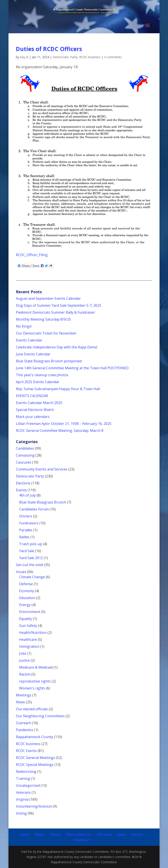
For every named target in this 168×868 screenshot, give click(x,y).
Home (25, 834)
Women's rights (32, 688)
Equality (26, 619)
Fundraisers (29, 523)
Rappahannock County (34, 737)
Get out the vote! (29, 565)
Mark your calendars (33, 417)
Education (27, 598)
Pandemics (25, 730)
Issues (21, 572)
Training (23, 779)
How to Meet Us (79, 834)
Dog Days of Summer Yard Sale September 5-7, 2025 (59, 305)
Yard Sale (27, 551)
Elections (23, 483)
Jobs (23, 653)
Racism (25, 674)
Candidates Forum (34, 509)
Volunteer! (81, 840)
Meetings (24, 695)
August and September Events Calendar (48, 298)
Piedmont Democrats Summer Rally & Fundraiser (55, 312)
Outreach (24, 723)
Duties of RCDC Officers (49, 49)
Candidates (25, 448)
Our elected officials (32, 709)
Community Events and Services (42, 469)
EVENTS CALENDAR (32, 396)
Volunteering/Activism (34, 806)
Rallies (24, 537)
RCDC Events (26, 751)
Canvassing (25, 455)
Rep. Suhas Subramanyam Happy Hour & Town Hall (58, 389)
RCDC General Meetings (35, 758)
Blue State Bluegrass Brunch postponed (49, 361)
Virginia (22, 799)
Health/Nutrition (33, 633)
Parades (26, 530)
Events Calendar (29, 340)
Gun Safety (28, 626)
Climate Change (32, 577)
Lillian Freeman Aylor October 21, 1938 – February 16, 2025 (64, 424)
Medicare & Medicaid (36, 667)
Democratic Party (65, 57)
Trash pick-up (31, 544)
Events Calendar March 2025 (39, 403)
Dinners (26, 516)
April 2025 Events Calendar (38, 382)
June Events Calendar (33, 354)
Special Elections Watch (35, 410)
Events (21, 490)
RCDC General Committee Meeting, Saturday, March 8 (60, 431)
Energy (25, 605)
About (40, 834)
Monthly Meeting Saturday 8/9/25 (43, 319)
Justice (24, 660)
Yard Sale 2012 (31, 558)
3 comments (113, 57)
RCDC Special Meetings (35, 765)
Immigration (29, 646)
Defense (26, 584)
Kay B (24, 57)
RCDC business (90, 57)
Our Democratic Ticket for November (46, 333)
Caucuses (24, 462)
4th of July (27, 495)
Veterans (23, 792)
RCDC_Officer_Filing (32, 255)
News (20, 702)
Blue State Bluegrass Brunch (43, 502)
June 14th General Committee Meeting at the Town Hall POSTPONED (72, 368)
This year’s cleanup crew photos (42, 375)
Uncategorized (28, 785)
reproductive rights (35, 681)
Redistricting (26, 772)
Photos (137, 834)
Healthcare (28, 639)
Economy (27, 591)
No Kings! (24, 326)
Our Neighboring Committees (40, 716)
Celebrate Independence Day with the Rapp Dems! (57, 347)
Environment (30, 612)
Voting (21, 813)
